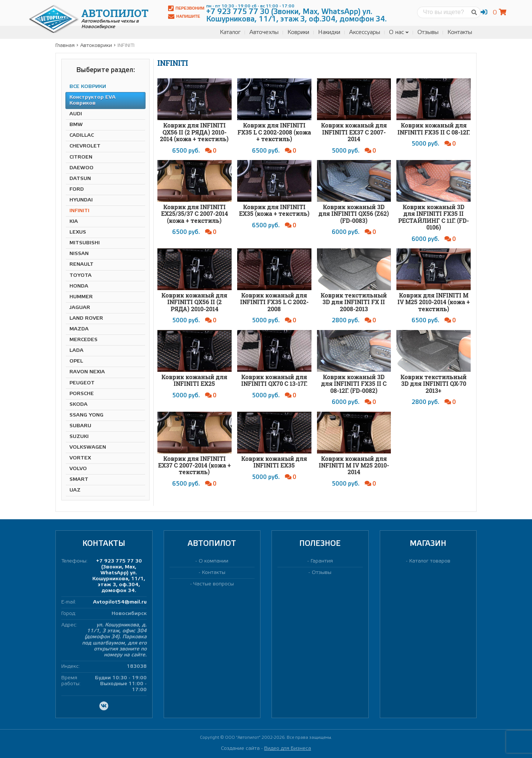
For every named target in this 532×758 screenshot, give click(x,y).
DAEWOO (81, 168)
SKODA (79, 405)
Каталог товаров (430, 561)
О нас (399, 32)
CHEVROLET (85, 146)
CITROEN (81, 157)
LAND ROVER (86, 318)
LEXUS (78, 232)
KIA (74, 222)
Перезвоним (186, 8)
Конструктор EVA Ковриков (93, 100)
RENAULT (81, 264)
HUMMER (81, 297)
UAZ (75, 490)
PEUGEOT (82, 383)
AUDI (76, 114)
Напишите (184, 16)
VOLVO (78, 469)
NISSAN (79, 254)
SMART (79, 480)
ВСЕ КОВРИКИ (88, 87)
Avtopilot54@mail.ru (120, 602)
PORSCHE (82, 394)
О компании (214, 561)
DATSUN (80, 179)
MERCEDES (83, 340)
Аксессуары (365, 32)
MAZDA (79, 329)
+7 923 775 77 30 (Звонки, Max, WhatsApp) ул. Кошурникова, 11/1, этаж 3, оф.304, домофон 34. (119, 576)
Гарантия (322, 561)
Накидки (329, 32)
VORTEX (80, 458)
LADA (76, 351)
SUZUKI (79, 437)
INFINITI (79, 211)
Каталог (230, 32)
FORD (77, 189)
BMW (76, 125)
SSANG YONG (86, 415)
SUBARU (80, 426)
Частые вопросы (214, 584)
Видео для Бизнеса (288, 749)
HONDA (79, 286)
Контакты (460, 32)
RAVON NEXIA (87, 372)
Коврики (298, 32)
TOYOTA (81, 276)
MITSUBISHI (85, 243)
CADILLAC (82, 135)
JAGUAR (80, 308)
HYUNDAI (81, 200)
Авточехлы (264, 32)
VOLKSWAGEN (88, 447)
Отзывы (428, 32)
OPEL (76, 361)
